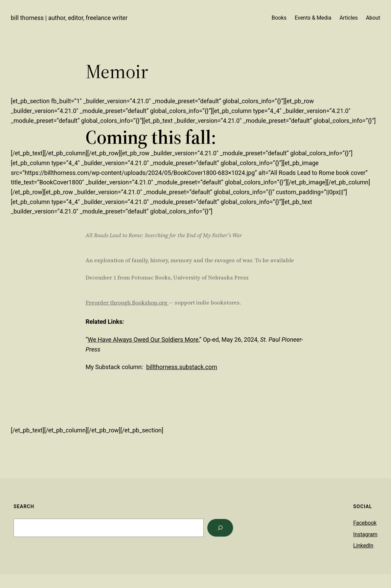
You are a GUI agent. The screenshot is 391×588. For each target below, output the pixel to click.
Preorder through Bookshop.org (126, 302)
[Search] (220, 528)
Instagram (365, 534)
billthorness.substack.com (182, 367)
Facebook (365, 523)
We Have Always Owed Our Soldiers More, (143, 340)
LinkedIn (363, 546)
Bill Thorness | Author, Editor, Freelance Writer (69, 18)
